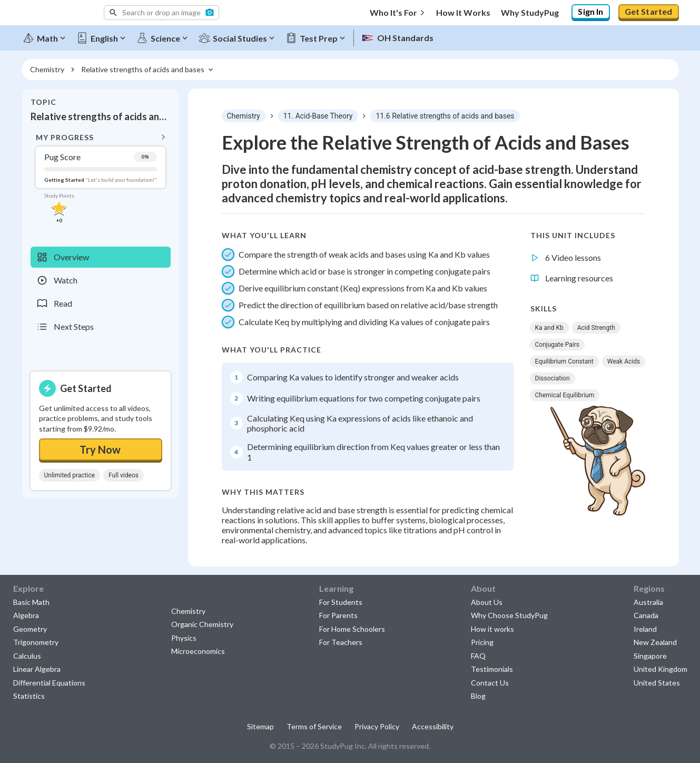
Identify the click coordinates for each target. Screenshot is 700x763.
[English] (103, 38)
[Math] (46, 38)
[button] (161, 13)
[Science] (164, 38)
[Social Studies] (239, 38)
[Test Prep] (318, 38)
